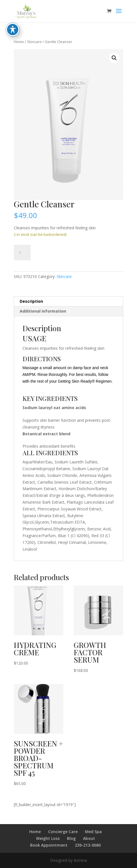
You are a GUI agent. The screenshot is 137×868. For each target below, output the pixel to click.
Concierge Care (63, 832)
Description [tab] (31, 301)
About (89, 838)
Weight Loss (48, 838)
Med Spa (93, 832)
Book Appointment (49, 845)
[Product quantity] (22, 253)
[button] (114, 58)
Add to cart (61, 252)
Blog (71, 838)
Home (19, 42)
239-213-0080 (88, 845)
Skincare (34, 42)
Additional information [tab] (43, 311)
